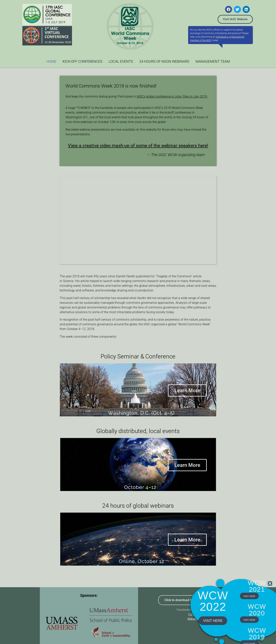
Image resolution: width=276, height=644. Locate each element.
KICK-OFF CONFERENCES (82, 61)
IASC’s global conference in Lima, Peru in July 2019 (172, 96)
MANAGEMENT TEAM (213, 61)
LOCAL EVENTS (121, 61)
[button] (270, 591)
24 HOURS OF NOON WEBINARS (164, 61)
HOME (51, 61)
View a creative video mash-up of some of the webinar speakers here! (138, 146)
